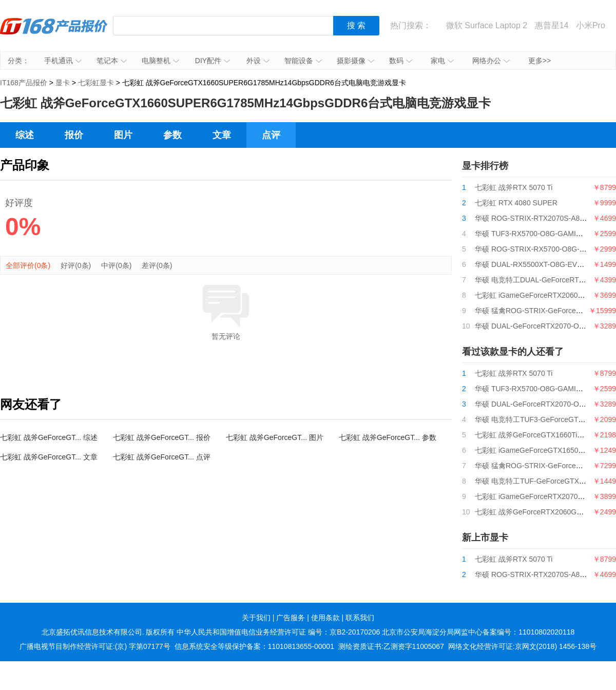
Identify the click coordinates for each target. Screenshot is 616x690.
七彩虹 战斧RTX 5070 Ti (514, 187)
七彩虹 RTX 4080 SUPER (516, 203)
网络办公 (491, 61)
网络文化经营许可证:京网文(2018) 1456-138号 (522, 646)
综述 (25, 135)
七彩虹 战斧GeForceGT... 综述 (49, 437)
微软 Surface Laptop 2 (487, 25)
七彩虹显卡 (96, 83)
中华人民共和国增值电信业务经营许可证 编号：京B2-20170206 (278, 632)
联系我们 (360, 618)
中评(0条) (116, 265)
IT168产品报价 (54, 33)
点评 (271, 135)
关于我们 (256, 618)
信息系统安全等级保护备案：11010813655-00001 (254, 646)
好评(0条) (76, 265)
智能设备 (303, 61)
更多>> (540, 61)
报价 (74, 135)
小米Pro (591, 25)
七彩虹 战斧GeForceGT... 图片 (275, 437)
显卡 (63, 83)
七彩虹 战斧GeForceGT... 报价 (162, 437)
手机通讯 (63, 61)
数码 (401, 61)
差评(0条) (157, 265)
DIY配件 (213, 61)
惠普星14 (552, 25)
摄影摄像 (355, 61)
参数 (172, 135)
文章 (222, 135)
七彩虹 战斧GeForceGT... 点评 (162, 457)
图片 (123, 135)
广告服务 (291, 618)
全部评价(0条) (28, 265)
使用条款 (325, 618)
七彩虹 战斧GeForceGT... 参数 (388, 437)
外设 (258, 61)
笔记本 (112, 61)
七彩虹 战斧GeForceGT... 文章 (49, 457)
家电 (442, 61)
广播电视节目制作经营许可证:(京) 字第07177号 (95, 646)
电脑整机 (160, 61)
